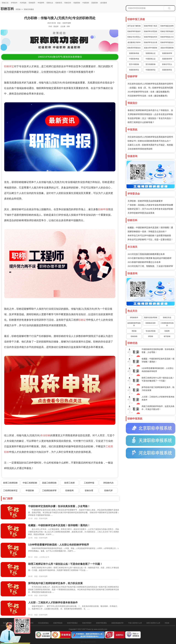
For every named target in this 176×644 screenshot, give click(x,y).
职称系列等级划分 (134, 48)
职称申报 (103, 209)
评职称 (18, 9)
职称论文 (50, 3)
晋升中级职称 (134, 64)
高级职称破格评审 (117, 623)
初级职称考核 (134, 53)
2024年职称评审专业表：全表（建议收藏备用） (149, 92)
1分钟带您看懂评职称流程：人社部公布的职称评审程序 (59, 545)
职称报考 (70, 490)
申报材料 (41, 3)
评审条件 (14, 3)
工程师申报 (89, 483)
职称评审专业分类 (151, 42)
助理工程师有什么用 (153, 623)
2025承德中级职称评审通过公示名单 (144, 262)
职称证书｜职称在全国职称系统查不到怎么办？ (149, 141)
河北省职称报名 (43, 623)
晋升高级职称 (151, 64)
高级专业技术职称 (151, 318)
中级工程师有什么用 (135, 623)
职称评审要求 (87, 623)
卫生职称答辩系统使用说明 (140, 149)
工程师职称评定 (10, 490)
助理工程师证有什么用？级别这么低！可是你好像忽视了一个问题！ (65, 564)
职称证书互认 (167, 64)
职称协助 (134, 336)
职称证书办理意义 (134, 37)
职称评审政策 (58, 623)
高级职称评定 (167, 70)
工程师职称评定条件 (167, 324)
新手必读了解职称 (134, 26)
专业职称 (45, 435)
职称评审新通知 (101, 623)
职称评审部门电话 (151, 26)
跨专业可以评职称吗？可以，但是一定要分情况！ (150, 240)
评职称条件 (134, 318)
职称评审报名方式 (167, 37)
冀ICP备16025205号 (88, 642)
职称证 (82, 320)
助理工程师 (70, 483)
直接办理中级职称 (151, 48)
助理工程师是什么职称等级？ (141, 122)
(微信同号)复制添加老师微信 (60, 57)
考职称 (134, 331)
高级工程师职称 (49, 483)
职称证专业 (167, 318)
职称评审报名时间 (151, 37)
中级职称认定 (151, 59)
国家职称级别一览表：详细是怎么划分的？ (147, 232)
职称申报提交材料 (167, 26)
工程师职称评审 (49, 490)
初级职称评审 (167, 53)
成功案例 (104, 3)
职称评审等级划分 (167, 42)
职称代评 (108, 490)
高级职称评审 (167, 59)
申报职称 (30, 490)
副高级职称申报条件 (134, 324)
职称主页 (5, 3)
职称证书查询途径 (167, 31)
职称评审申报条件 (134, 31)
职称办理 (89, 490)
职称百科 (68, 3)
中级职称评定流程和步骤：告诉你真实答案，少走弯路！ (59, 506)
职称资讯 (59, 3)
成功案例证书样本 (134, 42)
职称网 (167, 331)
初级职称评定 (134, 70)
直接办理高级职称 (167, 48)
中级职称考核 (134, 59)
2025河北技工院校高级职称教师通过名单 (146, 254)
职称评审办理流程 (151, 31)
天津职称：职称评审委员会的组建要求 (145, 201)
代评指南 (23, 3)
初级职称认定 (151, 53)
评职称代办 (108, 483)
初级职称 (77, 3)
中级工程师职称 (30, 483)
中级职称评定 (151, 70)
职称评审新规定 (72, 623)
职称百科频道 (29, 9)
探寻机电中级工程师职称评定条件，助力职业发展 (55, 583)
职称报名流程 (151, 323)
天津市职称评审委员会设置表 (141, 213)
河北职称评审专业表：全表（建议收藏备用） (148, 96)
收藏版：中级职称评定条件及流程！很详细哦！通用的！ (59, 525)
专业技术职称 (151, 331)
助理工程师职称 (10, 483)
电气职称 (167, 336)
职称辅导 (32, 3)
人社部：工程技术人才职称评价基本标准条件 (53, 603)
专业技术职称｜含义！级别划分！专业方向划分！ (150, 118)
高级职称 (95, 3)
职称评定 (9, 66)
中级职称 (86, 3)
